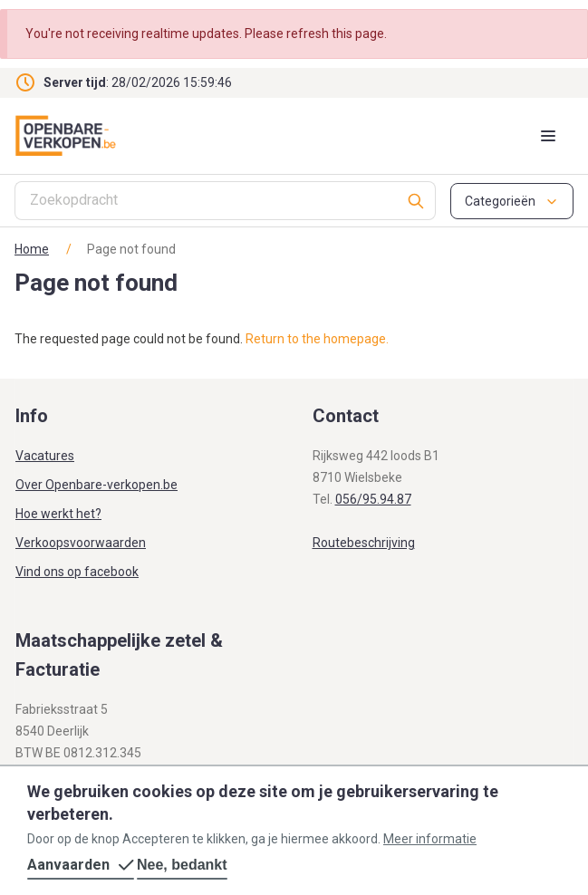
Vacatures (45, 456)
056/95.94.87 (373, 499)
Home (32, 249)
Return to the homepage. (317, 339)
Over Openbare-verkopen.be (96, 485)
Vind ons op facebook (77, 572)
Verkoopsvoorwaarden (81, 543)
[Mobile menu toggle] (548, 136)
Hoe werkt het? (58, 514)
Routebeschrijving (364, 543)
